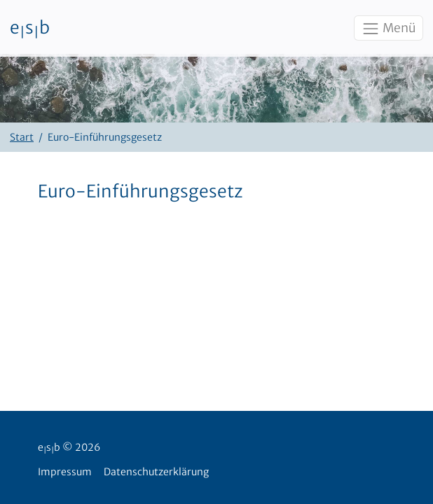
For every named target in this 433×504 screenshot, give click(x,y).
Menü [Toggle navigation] (388, 29)
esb (30, 29)
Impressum (65, 472)
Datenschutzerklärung (156, 472)
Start (22, 137)
